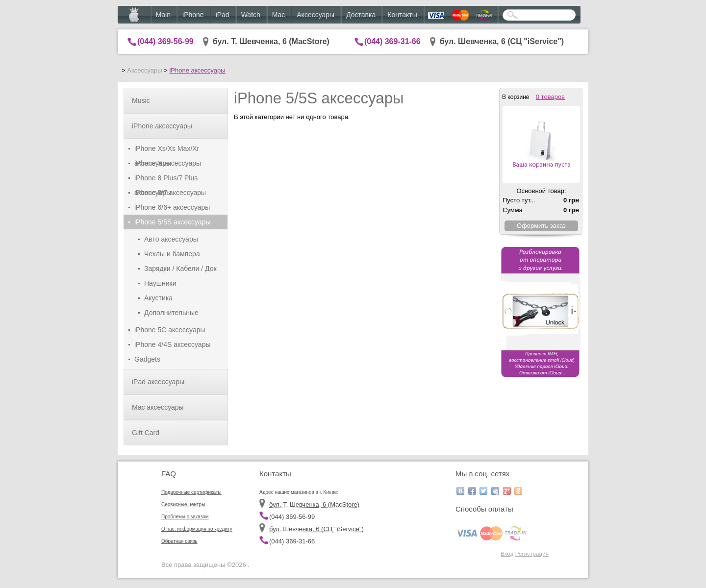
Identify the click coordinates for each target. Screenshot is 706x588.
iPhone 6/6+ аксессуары (172, 207)
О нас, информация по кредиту (197, 529)
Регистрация (532, 553)
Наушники (160, 283)
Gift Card (146, 433)
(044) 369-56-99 (165, 41)
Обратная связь (179, 541)
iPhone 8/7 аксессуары (170, 193)
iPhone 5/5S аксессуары (173, 222)
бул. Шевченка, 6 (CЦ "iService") (502, 41)
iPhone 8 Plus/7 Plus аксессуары (166, 180)
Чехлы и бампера (172, 254)
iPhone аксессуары (197, 70)
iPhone (193, 15)
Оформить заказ (541, 226)
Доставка (361, 15)
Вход (507, 553)
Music (141, 100)
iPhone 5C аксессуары (170, 330)
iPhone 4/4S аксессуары (173, 344)
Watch (251, 15)
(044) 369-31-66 (392, 41)
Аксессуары (315, 15)
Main (163, 15)
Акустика (158, 298)
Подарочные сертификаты (191, 492)
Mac (278, 15)
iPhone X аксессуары (168, 163)
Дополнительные (171, 313)
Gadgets (147, 359)
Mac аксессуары (158, 407)
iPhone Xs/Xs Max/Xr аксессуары (167, 150)
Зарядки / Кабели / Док (180, 269)
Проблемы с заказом (185, 517)
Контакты (402, 15)
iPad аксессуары (158, 382)
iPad (223, 15)
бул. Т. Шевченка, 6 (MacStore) (271, 41)
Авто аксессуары (171, 239)
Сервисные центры (183, 504)
